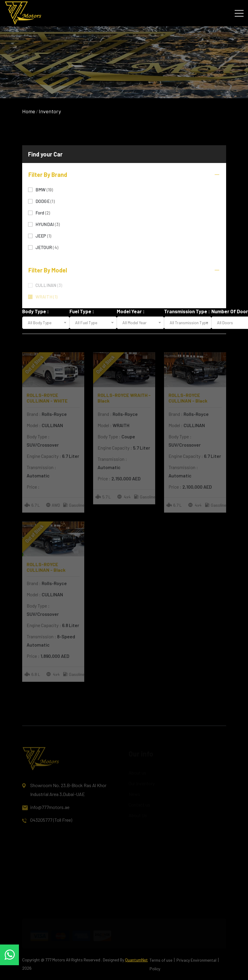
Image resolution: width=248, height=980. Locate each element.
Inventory (50, 111)
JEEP (43, 235)
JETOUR (47, 247)
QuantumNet (136, 960)
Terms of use (161, 960)
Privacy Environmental (196, 960)
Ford (43, 212)
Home (29, 111)
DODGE (45, 201)
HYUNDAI (48, 224)
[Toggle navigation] (239, 13)
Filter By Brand (124, 175)
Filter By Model (124, 270)
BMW (44, 189)
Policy (155, 969)
